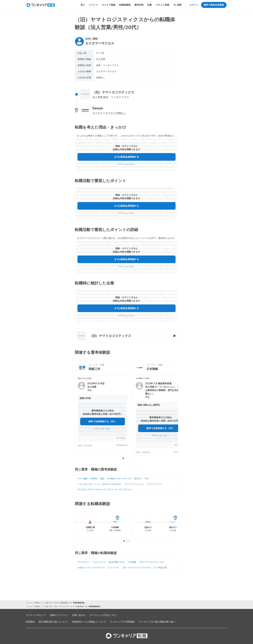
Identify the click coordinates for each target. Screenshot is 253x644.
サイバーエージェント (135, 484)
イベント (93, 5)
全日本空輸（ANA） (117, 562)
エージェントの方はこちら (103, 615)
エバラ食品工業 (160, 568)
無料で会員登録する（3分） (103, 421)
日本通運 (132, 562)
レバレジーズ (113, 568)
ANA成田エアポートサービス (119, 479)
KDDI (147, 479)
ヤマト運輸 (82, 479)
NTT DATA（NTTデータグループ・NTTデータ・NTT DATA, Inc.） (106, 490)
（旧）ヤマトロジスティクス (151, 562)
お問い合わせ (79, 615)
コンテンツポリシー (36, 615)
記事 (150, 5)
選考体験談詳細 (122, 445)
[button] (103, 412)
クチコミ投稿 (162, 5)
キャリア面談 (109, 5)
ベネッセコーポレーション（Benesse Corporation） (100, 484)
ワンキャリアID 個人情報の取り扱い (157, 622)
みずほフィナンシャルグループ (91, 568)
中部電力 (94, 479)
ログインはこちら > (126, 164)
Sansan (56, 603)
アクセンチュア (99, 562)
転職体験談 (125, 5)
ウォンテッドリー (155, 484)
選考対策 (139, 5)
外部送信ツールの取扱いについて (89, 622)
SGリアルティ (84, 562)
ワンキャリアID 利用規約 (122, 622)
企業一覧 (48, 603)
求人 (83, 5)
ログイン (194, 5)
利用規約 (30, 622)
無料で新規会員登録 (214, 5)
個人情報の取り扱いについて (53, 622)
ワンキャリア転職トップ (35, 603)
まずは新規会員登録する (126, 157)
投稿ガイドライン (59, 615)
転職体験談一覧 (66, 603)
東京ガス (138, 479)
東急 (102, 479)
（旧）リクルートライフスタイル (136, 568)
